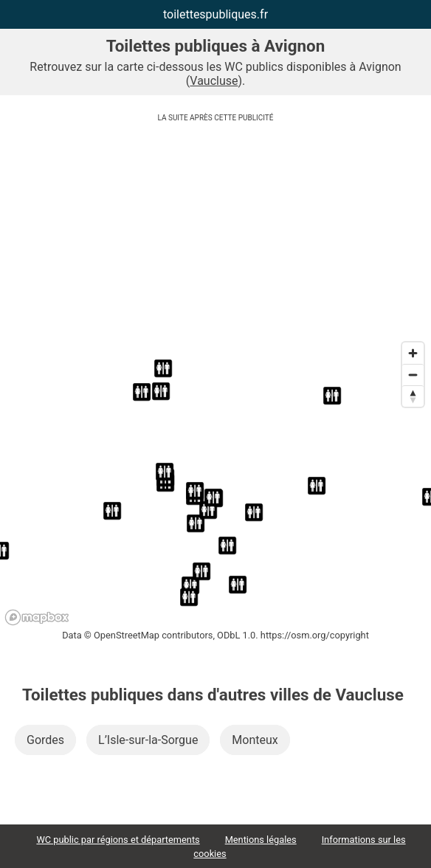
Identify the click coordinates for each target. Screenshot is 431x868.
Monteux (255, 740)
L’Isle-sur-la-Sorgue (148, 740)
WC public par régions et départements (118, 840)
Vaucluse (214, 81)
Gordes (45, 740)
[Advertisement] (215, 232)
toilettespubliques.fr (215, 14)
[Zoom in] (413, 353)
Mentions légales (261, 840)
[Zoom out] (413, 375)
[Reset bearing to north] (413, 396)
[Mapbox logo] (37, 617)
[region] (215, 483)
